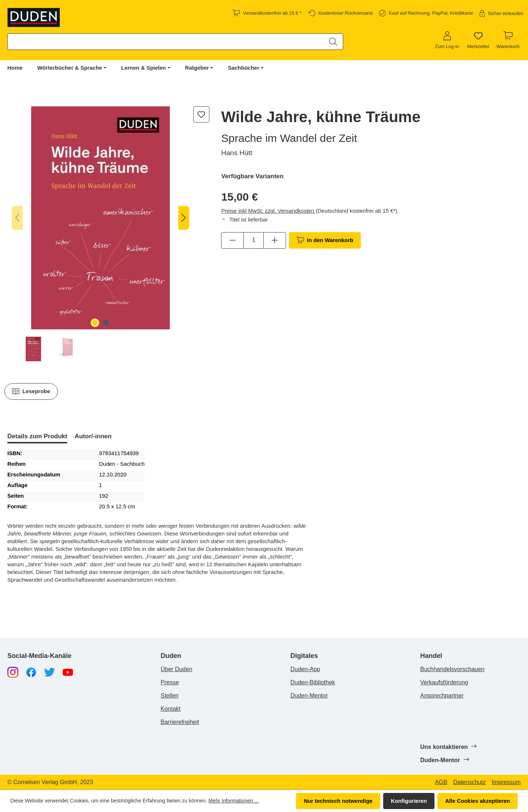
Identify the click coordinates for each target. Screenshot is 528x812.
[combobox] (166, 42)
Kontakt (170, 709)
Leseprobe (31, 391)
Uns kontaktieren (448, 747)
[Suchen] (333, 42)
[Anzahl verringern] (232, 240)
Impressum (506, 782)
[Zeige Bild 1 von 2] (95, 323)
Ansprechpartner (442, 696)
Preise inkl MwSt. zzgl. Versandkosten (268, 211)
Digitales (304, 656)
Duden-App (305, 669)
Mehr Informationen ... (234, 801)
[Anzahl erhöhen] (275, 240)
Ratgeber (197, 68)
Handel (431, 656)
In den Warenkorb (325, 240)
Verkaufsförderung (444, 682)
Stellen (170, 696)
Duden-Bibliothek (313, 682)
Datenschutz (470, 782)
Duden (171, 656)
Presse (170, 682)
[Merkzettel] (478, 40)
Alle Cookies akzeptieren (478, 801)
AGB (441, 782)
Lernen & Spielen (144, 68)
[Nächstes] (184, 218)
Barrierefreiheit (180, 722)
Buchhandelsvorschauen (452, 669)
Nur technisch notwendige (338, 801)
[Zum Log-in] (447, 40)
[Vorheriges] (17, 218)
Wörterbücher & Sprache (70, 68)
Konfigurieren (409, 801)
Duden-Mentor (309, 696)
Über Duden (176, 669)
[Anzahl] (254, 240)
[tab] (37, 437)
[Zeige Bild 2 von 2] (106, 323)
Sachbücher (243, 68)
